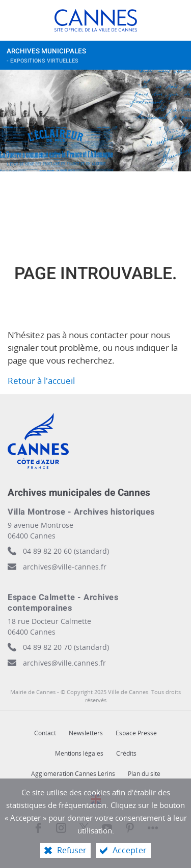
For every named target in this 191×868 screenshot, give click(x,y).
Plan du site (144, 774)
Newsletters (86, 733)
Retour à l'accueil (41, 381)
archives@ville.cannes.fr (64, 663)
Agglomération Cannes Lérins (73, 774)
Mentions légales (79, 753)
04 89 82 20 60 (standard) (66, 551)
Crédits (126, 753)
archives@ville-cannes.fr (65, 567)
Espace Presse (136, 733)
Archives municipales (86, 58)
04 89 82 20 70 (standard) (66, 647)
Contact (45, 733)
